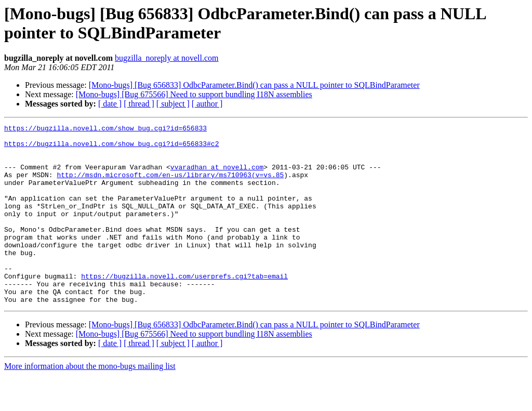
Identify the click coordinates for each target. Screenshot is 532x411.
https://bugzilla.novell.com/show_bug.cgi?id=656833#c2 (111, 148)
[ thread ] (139, 104)
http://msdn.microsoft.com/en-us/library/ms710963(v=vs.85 (170, 185)
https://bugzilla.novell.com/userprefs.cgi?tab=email (184, 307)
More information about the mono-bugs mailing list (90, 402)
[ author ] (207, 104)
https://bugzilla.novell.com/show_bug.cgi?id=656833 (105, 129)
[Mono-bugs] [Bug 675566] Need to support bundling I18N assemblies (194, 94)
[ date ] (110, 104)
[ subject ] (173, 104)
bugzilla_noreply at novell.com (167, 58)
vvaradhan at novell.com (217, 176)
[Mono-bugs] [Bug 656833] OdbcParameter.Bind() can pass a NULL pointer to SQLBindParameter (254, 85)
